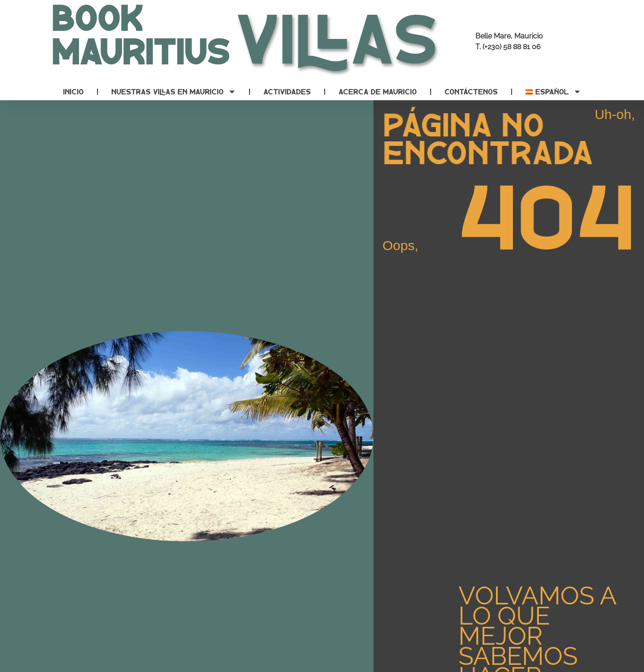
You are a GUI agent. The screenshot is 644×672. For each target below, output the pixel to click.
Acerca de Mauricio (378, 91)
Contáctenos (471, 91)
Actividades (287, 91)
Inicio (73, 91)
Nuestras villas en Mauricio (174, 92)
